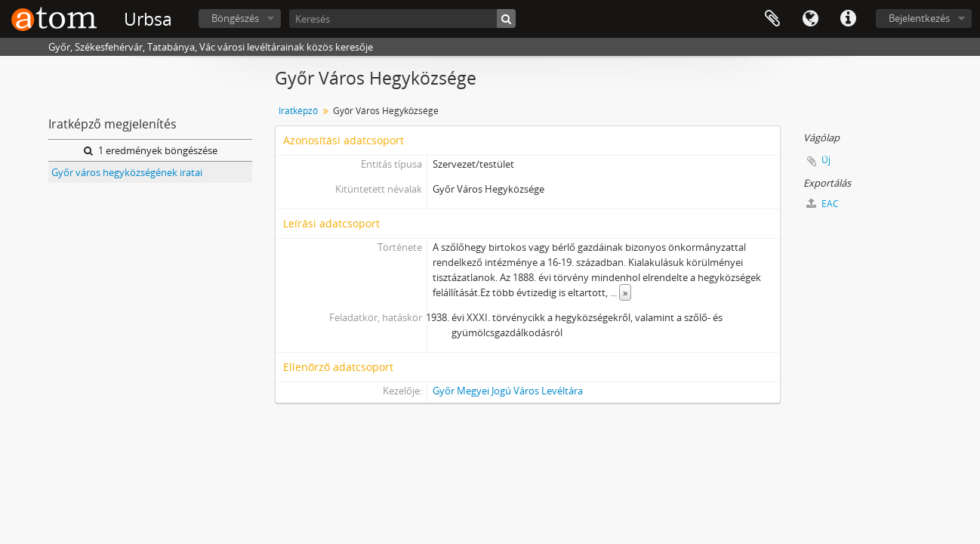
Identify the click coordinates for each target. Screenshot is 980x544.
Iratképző (298, 111)
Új (826, 160)
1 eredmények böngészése (151, 150)
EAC (823, 204)
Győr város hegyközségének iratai (127, 172)
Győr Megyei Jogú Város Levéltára (508, 391)
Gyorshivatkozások (848, 19)
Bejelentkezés (919, 18)
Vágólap (772, 19)
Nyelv (810, 19)
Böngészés (235, 18)
